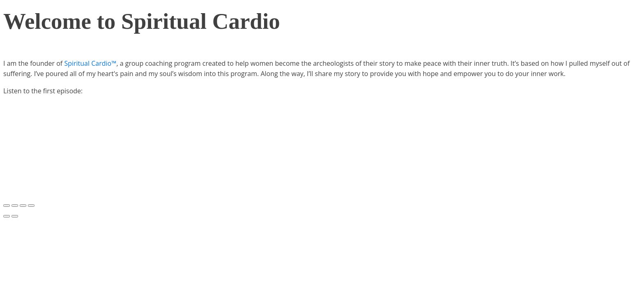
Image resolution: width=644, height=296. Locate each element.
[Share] (15, 206)
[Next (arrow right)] (15, 216)
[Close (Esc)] (7, 206)
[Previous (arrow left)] (7, 216)
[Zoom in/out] (31, 206)
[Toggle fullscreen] (23, 206)
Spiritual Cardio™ (90, 63)
